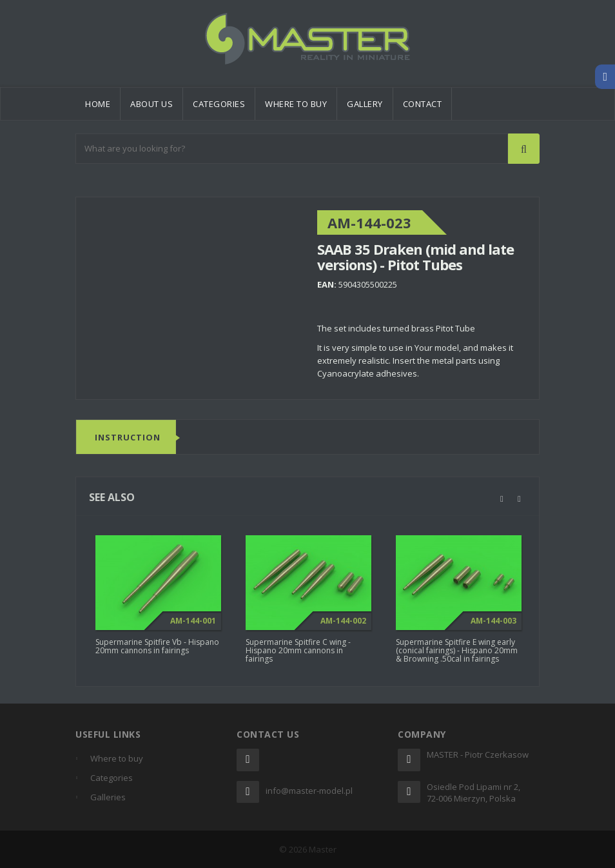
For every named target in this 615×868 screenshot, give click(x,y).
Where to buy (296, 104)
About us (151, 104)
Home (98, 104)
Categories (219, 104)
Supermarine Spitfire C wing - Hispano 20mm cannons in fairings (298, 654)
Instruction (128, 438)
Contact (423, 104)
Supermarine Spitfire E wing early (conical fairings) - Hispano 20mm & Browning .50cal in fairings (457, 654)
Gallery (365, 104)
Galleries (108, 797)
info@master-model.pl (309, 791)
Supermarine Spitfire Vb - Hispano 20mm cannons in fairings (157, 650)
